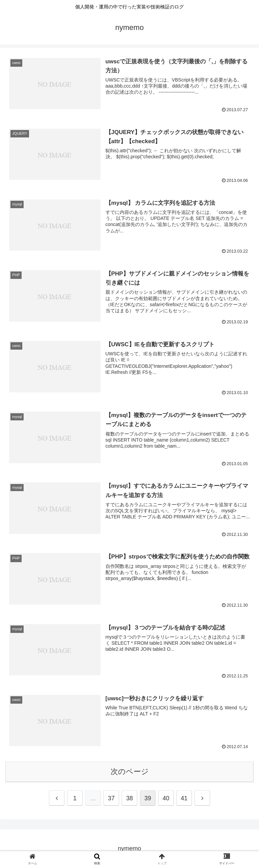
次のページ (130, 771)
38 (129, 798)
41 (184, 798)
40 (166, 798)
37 (111, 798)
